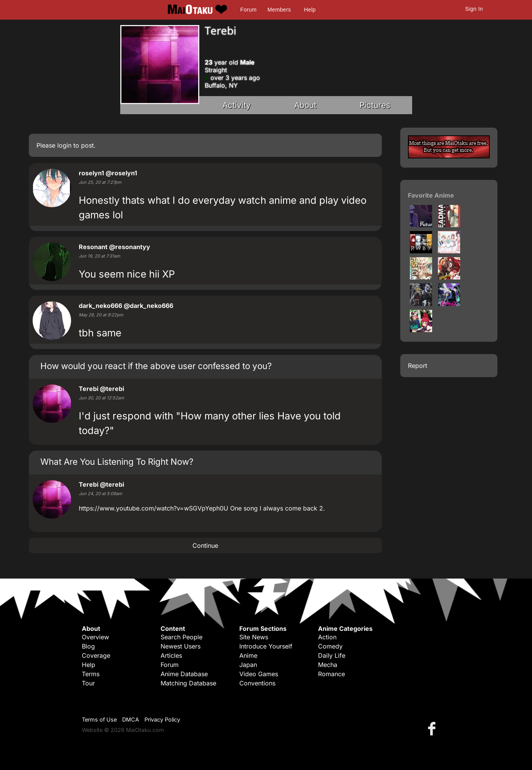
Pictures (375, 105)
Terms (91, 674)
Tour (88, 683)
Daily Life (332, 655)
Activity (237, 105)
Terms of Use (99, 719)
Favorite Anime (431, 195)
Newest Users (181, 646)
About (305, 105)
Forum (249, 10)
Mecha (328, 665)
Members (279, 10)
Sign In (474, 9)
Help (310, 10)
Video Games (259, 674)
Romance (331, 674)
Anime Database (184, 674)
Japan (248, 665)
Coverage (96, 655)
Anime (248, 655)
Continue (205, 545)
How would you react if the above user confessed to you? (156, 366)
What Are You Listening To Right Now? (117, 462)
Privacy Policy (162, 719)
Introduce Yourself (266, 646)
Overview (95, 637)
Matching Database (188, 683)
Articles (171, 655)
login (64, 145)
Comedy (330, 646)
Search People (181, 637)
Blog (88, 646)
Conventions (257, 683)
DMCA (131, 719)
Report (418, 366)
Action (327, 637)
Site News (254, 637)
